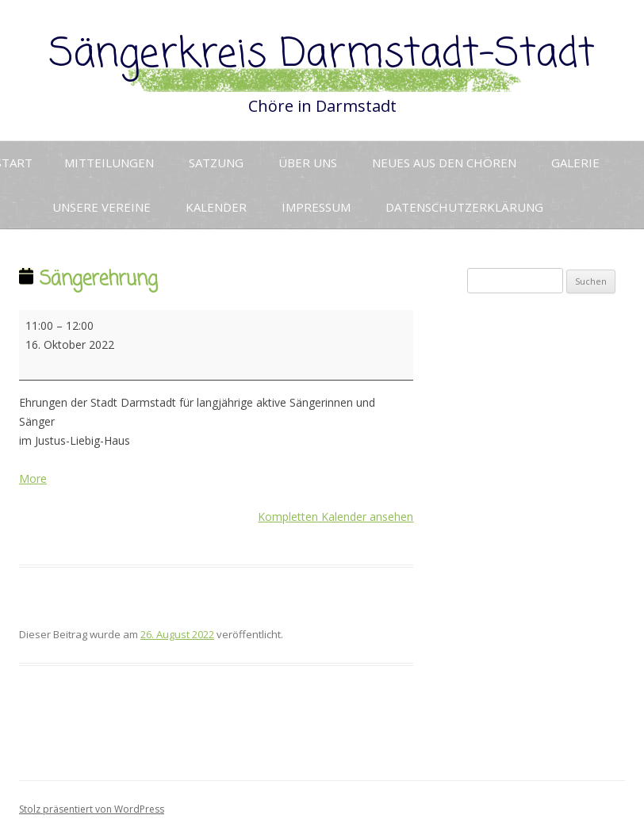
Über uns (308, 163)
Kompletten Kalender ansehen (335, 517)
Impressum (316, 207)
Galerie (575, 163)
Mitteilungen (109, 163)
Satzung (216, 163)
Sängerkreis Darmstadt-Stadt (322, 55)
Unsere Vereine (102, 207)
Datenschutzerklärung (464, 207)
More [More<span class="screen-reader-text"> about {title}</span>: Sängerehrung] (33, 478)
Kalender (216, 207)
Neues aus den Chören (444, 163)
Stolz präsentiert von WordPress (92, 809)
